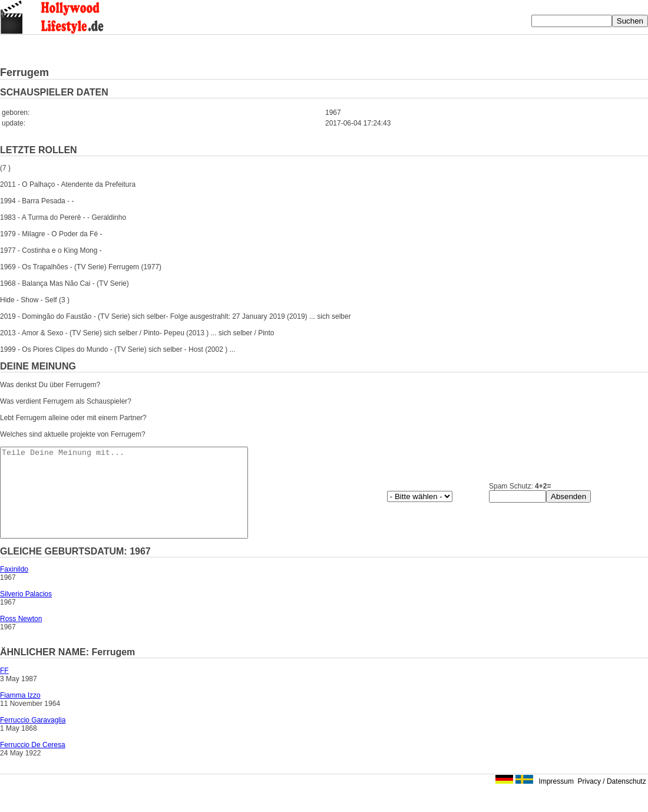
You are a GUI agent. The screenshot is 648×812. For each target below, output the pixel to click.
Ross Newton (21, 636)
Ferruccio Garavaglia (33, 738)
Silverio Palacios (26, 612)
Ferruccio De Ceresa (33, 763)
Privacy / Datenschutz (612, 799)
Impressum (556, 799)
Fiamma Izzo (20, 713)
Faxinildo (14, 587)
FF (4, 688)
